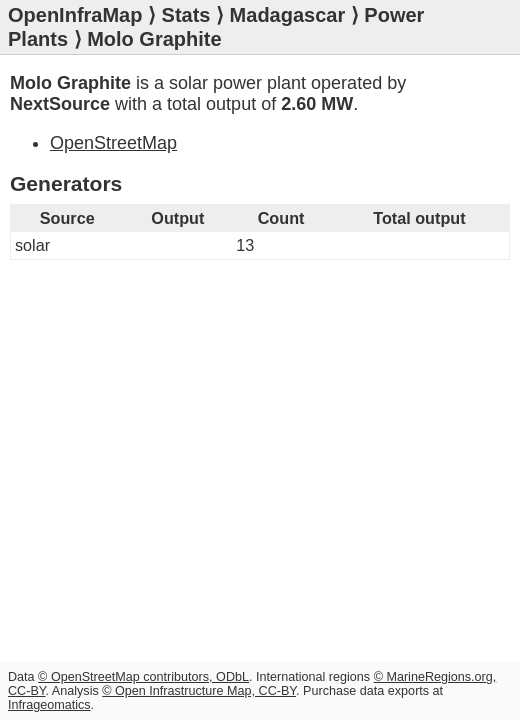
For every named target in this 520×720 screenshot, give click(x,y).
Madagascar (288, 15)
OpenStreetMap (113, 143)
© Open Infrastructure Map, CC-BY (199, 691)
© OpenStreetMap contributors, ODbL (143, 677)
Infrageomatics (49, 705)
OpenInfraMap (75, 15)
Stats (186, 15)
